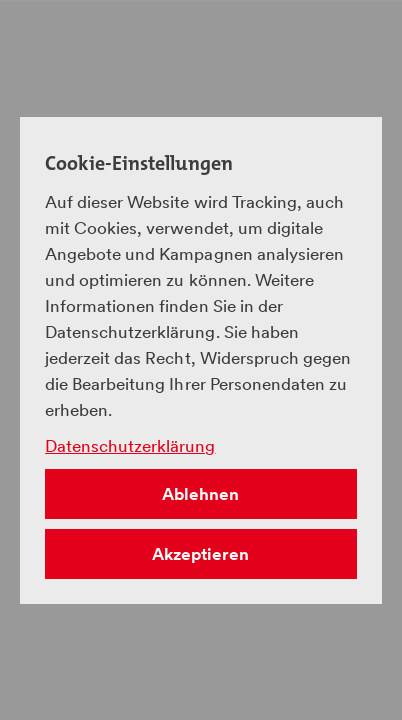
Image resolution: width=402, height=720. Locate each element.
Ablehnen (200, 494)
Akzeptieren (200, 554)
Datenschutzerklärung (130, 446)
